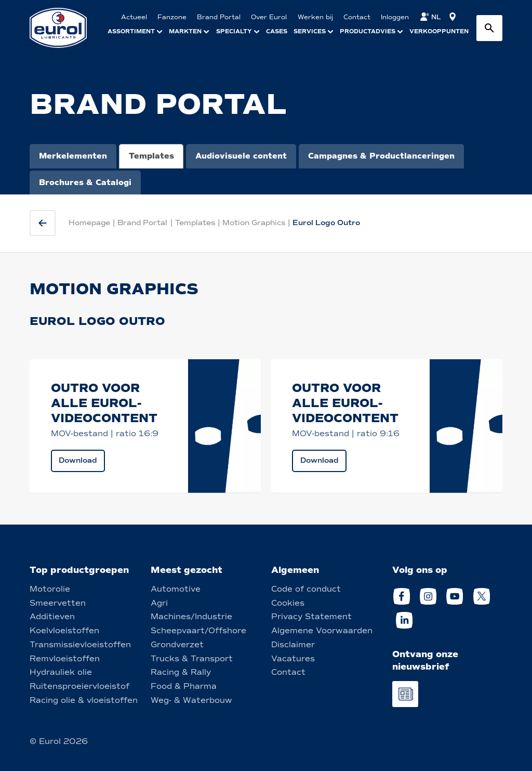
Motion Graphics (254, 223)
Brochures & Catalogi (85, 182)
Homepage (89, 223)
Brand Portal (142, 223)
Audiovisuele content (241, 156)
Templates (151, 156)
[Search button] (489, 28)
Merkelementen (73, 156)
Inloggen (395, 17)
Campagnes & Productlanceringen (381, 156)
